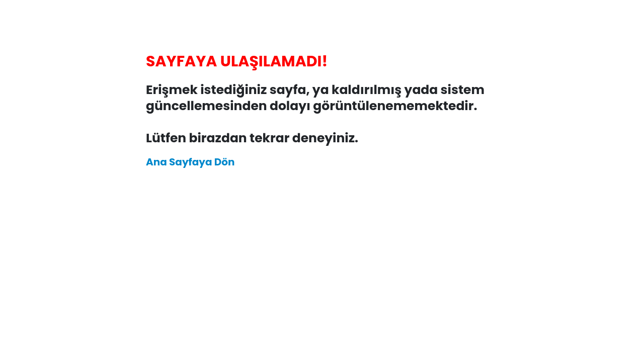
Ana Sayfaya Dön (190, 162)
